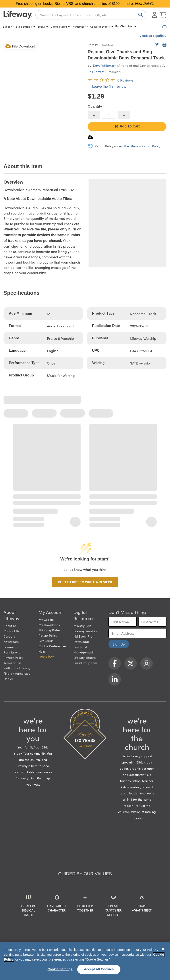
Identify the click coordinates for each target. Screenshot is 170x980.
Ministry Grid (83, 626)
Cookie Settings (60, 969)
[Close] (163, 949)
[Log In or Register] (155, 15)
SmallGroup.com (85, 663)
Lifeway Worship (85, 631)
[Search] (140, 15)
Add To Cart (127, 126)
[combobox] (91, 15)
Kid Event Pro (83, 636)
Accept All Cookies (99, 969)
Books (43, 26)
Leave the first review (109, 86)
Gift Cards (46, 641)
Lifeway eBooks (85, 657)
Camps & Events (102, 26)
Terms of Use (13, 663)
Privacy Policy (13, 657)
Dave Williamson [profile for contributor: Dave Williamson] (105, 65)
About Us (10, 626)
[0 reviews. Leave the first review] (110, 80)
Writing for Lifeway (17, 668)
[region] (85, 961)
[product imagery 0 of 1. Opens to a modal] (43, 81)
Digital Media (60, 26)
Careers (9, 636)
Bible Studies (26, 26)
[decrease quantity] (94, 115)
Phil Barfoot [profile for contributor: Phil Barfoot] (96, 72)
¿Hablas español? (153, 36)
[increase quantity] (124, 115)
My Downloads (49, 625)
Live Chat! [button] (46, 657)
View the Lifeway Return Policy (138, 146)
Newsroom (11, 642)
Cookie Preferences (52, 646)
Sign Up (119, 644)
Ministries (80, 26)
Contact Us (11, 631)
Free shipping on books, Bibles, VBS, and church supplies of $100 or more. (85, 4)
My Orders (46, 619)
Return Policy (48, 635)
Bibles (8, 26)
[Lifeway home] (18, 15)
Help (42, 651)
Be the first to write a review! (85, 582)
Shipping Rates (49, 630)
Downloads (81, 642)
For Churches (126, 27)
